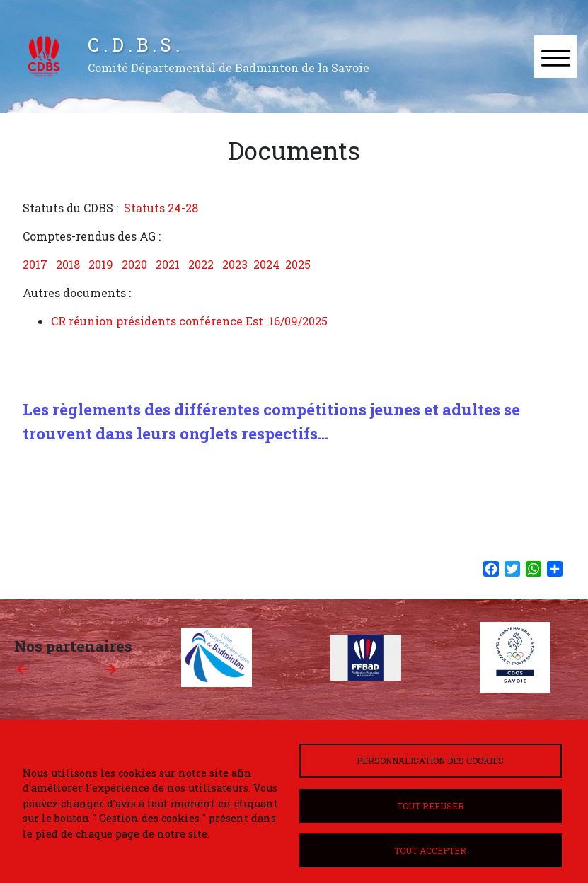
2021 (168, 264)
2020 (134, 264)
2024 (266, 264)
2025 (298, 264)
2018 (68, 264)
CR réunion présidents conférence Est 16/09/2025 (189, 321)
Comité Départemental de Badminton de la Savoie (229, 68)
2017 (35, 264)
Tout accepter (430, 850)
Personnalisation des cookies (430, 761)
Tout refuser (431, 806)
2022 (201, 264)
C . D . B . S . (134, 45)
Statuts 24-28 (161, 208)
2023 (235, 264)
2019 (101, 264)
